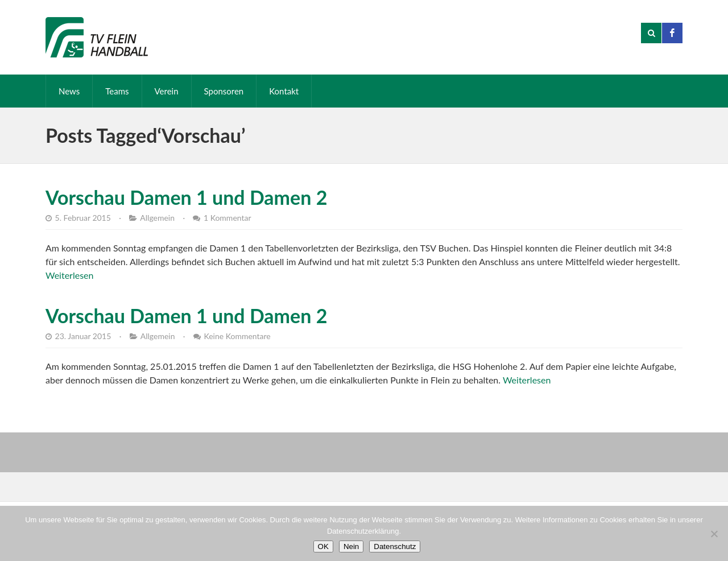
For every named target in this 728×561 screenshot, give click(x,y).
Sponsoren (224, 91)
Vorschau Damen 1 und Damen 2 (186, 197)
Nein (351, 546)
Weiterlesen (69, 275)
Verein (167, 91)
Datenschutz (395, 546)
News (69, 91)
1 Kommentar (227, 218)
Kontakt (284, 91)
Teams (117, 91)
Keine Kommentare (237, 336)
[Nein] (714, 534)
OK (323, 546)
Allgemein (157, 218)
